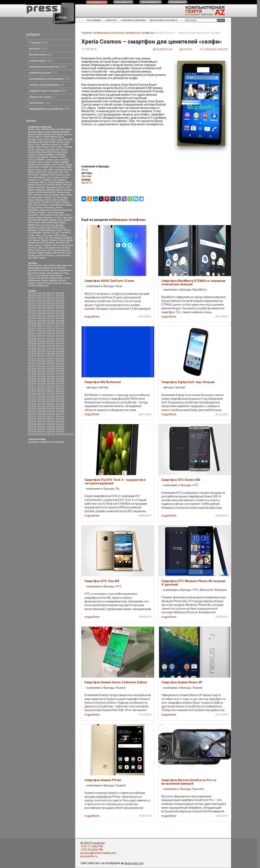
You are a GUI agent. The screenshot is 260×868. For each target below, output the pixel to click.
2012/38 (41, 313)
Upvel (50, 235)
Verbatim (32, 238)
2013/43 (41, 346)
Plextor (59, 208)
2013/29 (60, 336)
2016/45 (41, 434)
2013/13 (32, 329)
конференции (47, 442)
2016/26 (60, 422)
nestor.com (97, 2)
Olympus (39, 200)
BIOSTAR (68, 140)
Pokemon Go (46, 210)
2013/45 (60, 346)
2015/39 (32, 404)
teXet (59, 230)
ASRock (54, 137)
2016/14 (60, 417)
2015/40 (41, 404)
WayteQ (45, 240)
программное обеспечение (50, 79)
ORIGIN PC (47, 202)
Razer (49, 215)
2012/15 (51, 298)
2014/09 (60, 354)
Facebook (49, 155)
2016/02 (60, 409)
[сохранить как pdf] (214, 49)
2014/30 (60, 366)
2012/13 (32, 298)
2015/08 (41, 384)
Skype (56, 223)
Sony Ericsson (48, 225)
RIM (61, 215)
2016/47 (60, 434)
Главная (86, 33)
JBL (61, 172)
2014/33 (51, 369)
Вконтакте (41, 250)
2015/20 (41, 391)
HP (50, 167)
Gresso (69, 165)
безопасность (41, 55)
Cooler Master (42, 147)
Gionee (31, 165)
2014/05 (60, 351)
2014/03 (41, 351)
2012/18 (41, 301)
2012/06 (41, 293)
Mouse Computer (64, 190)
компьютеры (41, 61)
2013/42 (32, 346)
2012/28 (60, 306)
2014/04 (51, 351)
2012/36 (60, 311)
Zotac (40, 248)
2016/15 (32, 419)
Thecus (66, 230)
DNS (38, 152)
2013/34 (32, 341)
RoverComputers (45, 218)
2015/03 (32, 381)
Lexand (64, 177)
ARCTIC (40, 137)
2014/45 (51, 376)
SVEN (56, 228)
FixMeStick (60, 155)
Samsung (68, 218)
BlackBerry (33, 142)
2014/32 (41, 369)
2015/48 (41, 409)
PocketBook (34, 210)
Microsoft (40, 187)
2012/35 (51, 311)
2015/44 (41, 407)
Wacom (37, 240)
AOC (54, 134)
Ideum (31, 170)
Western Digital (57, 240)
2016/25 (51, 422)
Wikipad (32, 243)
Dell (58, 150)
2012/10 (41, 296)
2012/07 (51, 293)
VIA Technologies (53, 238)
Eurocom (32, 155)
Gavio (57, 160)
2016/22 (60, 419)
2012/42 (41, 316)
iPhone (31, 172)
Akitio (40, 132)
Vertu (41, 238)
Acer (38, 129)
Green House (57, 165)
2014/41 (51, 374)
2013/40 (51, 344)
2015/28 (41, 397)
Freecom (54, 157)
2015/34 (60, 399)
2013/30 (32, 339)
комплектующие (43, 73)
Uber (38, 235)
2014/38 (60, 371)
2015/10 (60, 384)
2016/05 (51, 412)
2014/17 (51, 359)
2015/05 (51, 381)
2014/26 (60, 364)
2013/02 (41, 321)
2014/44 (41, 376)
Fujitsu (31, 160)
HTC (55, 167)
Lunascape (33, 182)
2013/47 (41, 349)
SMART (32, 225)
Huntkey (32, 255)
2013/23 (41, 333)
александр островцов (39, 268)
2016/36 (32, 429)
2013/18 (41, 331)
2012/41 (32, 316)
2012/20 (60, 301)
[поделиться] (162, 49)
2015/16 (41, 389)
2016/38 (51, 429)
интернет (38, 49)
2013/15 (51, 329)
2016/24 (41, 422)
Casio (67, 142)
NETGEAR (33, 258)
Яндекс (41, 253)
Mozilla (47, 192)
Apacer (49, 253)
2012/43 (51, 316)
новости (111, 20)
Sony (38, 225)
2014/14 (32, 359)
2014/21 (51, 361)
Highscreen (34, 167)
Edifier (50, 152)
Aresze (57, 253)
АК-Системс (63, 248)
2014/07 (41, 354)
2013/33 (60, 339)
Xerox (31, 245)
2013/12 (60, 326)
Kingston (44, 175)
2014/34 (60, 369)
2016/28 (32, 424)
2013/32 (51, 339)
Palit (35, 205)
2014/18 (60, 359)
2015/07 (32, 384)
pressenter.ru (89, 856)
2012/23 (51, 303)
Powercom (67, 210)
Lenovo (56, 177)
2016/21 (51, 419)
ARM (47, 137)
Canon (60, 142)
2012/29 (32, 308)
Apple (60, 134)
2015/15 (32, 389)
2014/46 (60, 376)
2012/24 (60, 303)
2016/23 (32, 422)
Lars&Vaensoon (62, 255)
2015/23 (32, 394)
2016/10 (60, 414)
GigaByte (64, 162)
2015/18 (60, 389)
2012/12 (60, 296)
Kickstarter (33, 175)
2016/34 (51, 427)
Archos (31, 137)
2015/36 (41, 401)
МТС (50, 250)
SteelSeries (33, 228)
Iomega (58, 170)
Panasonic (43, 205)
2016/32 (32, 427)
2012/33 (32, 311)
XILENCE (47, 245)
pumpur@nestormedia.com (98, 853)
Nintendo (55, 195)
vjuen (45, 265)
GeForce (65, 160)
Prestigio (32, 212)
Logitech (62, 180)
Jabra (50, 172)
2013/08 (60, 323)
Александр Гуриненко (61, 265)
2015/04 (41, 381)
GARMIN (40, 160)
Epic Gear (66, 253)
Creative (68, 147)
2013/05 (32, 323)
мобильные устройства (48, 67)
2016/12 (41, 417)
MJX (68, 187)
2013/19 (51, 331)
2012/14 (41, 298)
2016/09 (51, 414)
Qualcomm (33, 215)
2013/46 (32, 349)
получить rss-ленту (164, 20)
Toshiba (46, 233)
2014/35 (32, 371)
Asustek (32, 140)
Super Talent (46, 228)
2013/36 (51, 341)
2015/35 (32, 401)
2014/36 (41, 371)
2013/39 (41, 344)
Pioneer (39, 208)
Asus (61, 137)
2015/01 (51, 379)
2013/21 (32, 333)
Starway (59, 225)
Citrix (37, 144)
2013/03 (51, 321)
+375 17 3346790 (92, 846)
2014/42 (60, 374)
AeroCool (32, 132)
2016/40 (32, 432)
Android (47, 134)
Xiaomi (38, 245)
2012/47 (51, 318)
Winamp (41, 243)
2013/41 (60, 344)
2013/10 (41, 326)
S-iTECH (58, 218)
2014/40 (41, 374)
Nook (40, 197)
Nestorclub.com (134, 863)
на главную (94, 20)
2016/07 (32, 414)
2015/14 (60, 386)
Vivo (30, 240)
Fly (38, 157)
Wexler (69, 240)
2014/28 (41, 366)
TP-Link (55, 233)
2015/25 (51, 394)
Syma (62, 228)
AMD (39, 134)
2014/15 (41, 359)
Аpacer (53, 248)
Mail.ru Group (47, 182)
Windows (50, 243)
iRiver (38, 172)
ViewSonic (67, 238)
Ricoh (56, 215)
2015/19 (32, 391)
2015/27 (32, 397)
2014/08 (51, 354)
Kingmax (49, 255)
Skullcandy (47, 223)
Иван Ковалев (54, 273)
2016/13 (51, 417)
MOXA (39, 192)
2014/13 (60, 356)
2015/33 (51, 399)
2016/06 (60, 412)
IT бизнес (38, 43)
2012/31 (51, 308)
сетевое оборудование (47, 85)
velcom (64, 235)
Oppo (31, 202)
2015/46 (60, 407)
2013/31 (41, 339)
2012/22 (41, 303)
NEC (30, 195)
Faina (31, 265)
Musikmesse (63, 192)
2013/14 (41, 329)
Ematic (57, 152)
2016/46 (51, 434)
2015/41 (51, 404)
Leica (49, 177)
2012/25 (32, 306)
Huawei (62, 167)
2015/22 (60, 391)
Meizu (68, 182)
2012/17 (32, 301)
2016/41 (41, 432)
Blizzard (44, 142)
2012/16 (60, 298)
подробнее (92, 317)
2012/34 (41, 311)
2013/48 (51, 349)
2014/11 (41, 356)
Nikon (46, 195)
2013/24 (51, 333)
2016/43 (60, 432)
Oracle (37, 202)
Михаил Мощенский (52, 278)
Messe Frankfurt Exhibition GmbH (45, 185)
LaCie (67, 175)
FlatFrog (32, 157)
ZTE (46, 248)
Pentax (68, 205)
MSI (54, 192)
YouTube (32, 248)
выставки (33, 442)
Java (56, 172)
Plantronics (49, 208)
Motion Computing (37, 190)
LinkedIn (46, 180)
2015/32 (41, 399)
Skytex (63, 223)
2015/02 (60, 379)
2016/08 (41, 414)
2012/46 (41, 318)
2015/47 (32, 409)
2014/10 (32, 356)
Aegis (69, 129)
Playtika (32, 253)
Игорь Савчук (42, 276)
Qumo (42, 215)
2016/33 (41, 427)
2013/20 (60, 331)
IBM (69, 167)
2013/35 (41, 341)
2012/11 (51, 296)
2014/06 (32, 354)
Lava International (37, 177)
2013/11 (51, 326)
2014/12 (51, 356)
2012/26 (41, 306)
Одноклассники (62, 250)
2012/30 (41, 308)
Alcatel (48, 132)
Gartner (49, 160)
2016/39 (60, 429)
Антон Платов (58, 268)
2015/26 (60, 394)
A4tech (31, 129)
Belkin (47, 140)
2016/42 (51, 432)
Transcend (65, 233)
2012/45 (32, 318)
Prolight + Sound (46, 212)
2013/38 (32, 344)
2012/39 (51, 313)
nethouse (38, 195)
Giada (56, 162)
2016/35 (60, 427)
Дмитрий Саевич (37, 273)
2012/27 (51, 306)
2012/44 (60, 316)
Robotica (32, 218)
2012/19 (51, 301)
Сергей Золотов (44, 283)
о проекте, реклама (133, 20)
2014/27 (32, 366)
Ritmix (68, 215)
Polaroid (57, 210)
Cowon (60, 147)
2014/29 (51, 366)
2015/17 (51, 389)
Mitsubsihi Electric (55, 187)
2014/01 (60, 349)
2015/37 (51, 401)
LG (39, 180)
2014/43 (32, 376)
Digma (31, 152)
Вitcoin (31, 250)
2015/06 (60, 381)
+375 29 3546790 (92, 850)
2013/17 (32, 331)
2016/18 (41, 419)
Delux (64, 150)
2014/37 (51, 371)
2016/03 (32, 412)
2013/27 (41, 336)
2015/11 (32, 386)
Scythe (45, 220)
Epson (64, 152)
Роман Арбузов (50, 280)
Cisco (31, 144)
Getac (49, 162)
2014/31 (32, 369)
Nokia (63, 195)
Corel (53, 147)
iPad (69, 170)
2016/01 (51, 409)
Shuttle (67, 220)
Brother (53, 142)
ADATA (45, 129)
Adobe (52, 129)
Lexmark (32, 180)
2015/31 (32, 399)
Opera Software (60, 200)
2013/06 (41, 323)
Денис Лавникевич (61, 270)
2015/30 (60, 397)
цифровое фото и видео (47, 91)
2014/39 (32, 374)
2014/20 (41, 361)
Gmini (39, 165)
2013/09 (32, 326)
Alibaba (56, 132)
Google (46, 165)
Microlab (67, 185)
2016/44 (32, 434)
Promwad (59, 212)
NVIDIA (47, 197)
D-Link (31, 150)
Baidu (40, 140)
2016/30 (51, 424)
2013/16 (60, 329)
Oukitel (57, 202)
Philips (31, 208)
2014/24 (41, 364)
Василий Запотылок (39, 270)
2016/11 (32, 417)
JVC (66, 172)
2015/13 (51, 386)
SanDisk (32, 220)
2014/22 (60, 361)
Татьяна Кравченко (38, 286)
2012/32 (60, 308)
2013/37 (60, 341)
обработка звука (42, 97)
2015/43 (32, 407)
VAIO (57, 235)
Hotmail (44, 167)
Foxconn (45, 157)
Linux (54, 180)
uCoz (44, 235)
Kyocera (59, 175)
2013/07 (51, 323)
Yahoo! (55, 245)
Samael (38, 265)
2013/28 (51, 336)
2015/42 (60, 404)
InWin (51, 170)
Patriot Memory (57, 205)
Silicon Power (34, 223)
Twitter (31, 235)
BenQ (54, 140)
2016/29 (41, 424)
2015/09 (51, 384)
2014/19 (32, 361)
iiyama (38, 170)
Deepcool (40, 150)
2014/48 (41, 379)
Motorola (51, 190)
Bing (60, 140)
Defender (50, 150)
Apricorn (68, 134)
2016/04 (41, 412)
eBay (43, 152)
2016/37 (41, 429)
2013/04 (60, 321)
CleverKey (45, 144)
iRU (44, 172)
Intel (45, 170)
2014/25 (51, 364)
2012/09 (32, 296)
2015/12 (41, 386)
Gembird (32, 162)
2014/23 (32, 364)
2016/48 (69, 434)
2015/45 (51, 407)
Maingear (59, 182)
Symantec (33, 230)
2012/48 (60, 318)
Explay (40, 155)
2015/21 (51, 391)
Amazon (32, 134)
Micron (31, 187)
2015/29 (51, 397)
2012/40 (60, 313)
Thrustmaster (35, 233)
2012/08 (60, 293)
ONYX (48, 200)
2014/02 (32, 351)
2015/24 (41, 394)
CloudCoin (56, 144)
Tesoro (42, 258)
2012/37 (32, 313)
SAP (39, 220)
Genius (41, 162)
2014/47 (32, 379)
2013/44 (51, 346)
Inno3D (40, 255)
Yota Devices (66, 245)
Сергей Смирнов (62, 283)
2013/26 (32, 336)
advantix (61, 129)
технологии (40, 103)
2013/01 (32, 321)
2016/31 (60, 424)
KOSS (52, 175)
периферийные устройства (50, 109)
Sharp (60, 220)
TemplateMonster (47, 230)
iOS (65, 170)
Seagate (53, 220)
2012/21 (32, 303)
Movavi (31, 192)
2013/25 (60, 333)
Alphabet (65, 132)
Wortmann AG (63, 243)
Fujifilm (63, 157)
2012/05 (32, 293)
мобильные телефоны (140, 33)
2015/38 (60, 401)
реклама (59, 442)
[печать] (186, 49)
